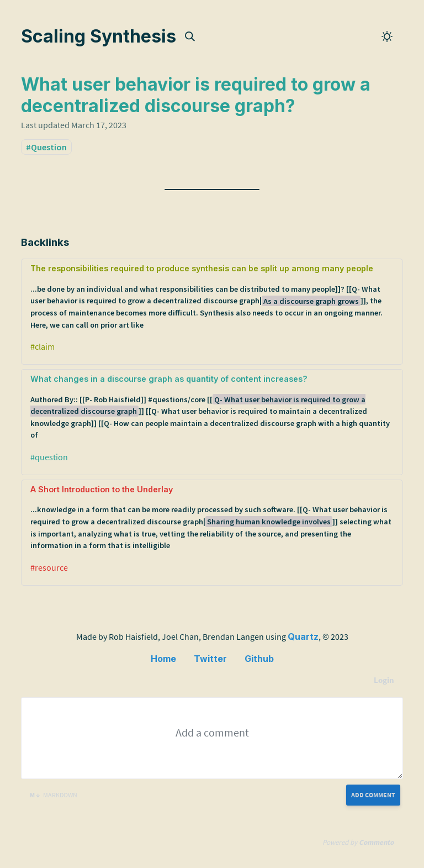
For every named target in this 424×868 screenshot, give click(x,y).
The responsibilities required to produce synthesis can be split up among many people (212, 297)
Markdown (54, 795)
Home (163, 659)
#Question (46, 147)
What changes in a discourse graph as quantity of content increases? (212, 408)
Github (259, 659)
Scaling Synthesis (99, 36)
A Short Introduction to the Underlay (212, 518)
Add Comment (373, 795)
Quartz (303, 636)
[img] (190, 36)
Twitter (210, 659)
